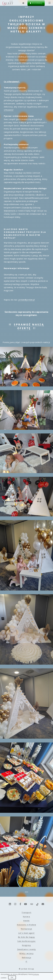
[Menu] (49, 3)
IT (27, 962)
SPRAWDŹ (9, 110)
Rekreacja (27, 957)
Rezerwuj (36, 3)
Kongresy (26, 945)
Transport (27, 912)
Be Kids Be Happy (27, 937)
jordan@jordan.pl (27, 300)
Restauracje (27, 929)
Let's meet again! (27, 933)
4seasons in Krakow (27, 925)
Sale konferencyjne (27, 941)
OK (12, 977)
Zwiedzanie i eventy (27, 949)
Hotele (27, 921)
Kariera (27, 917)
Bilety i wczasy (27, 953)
